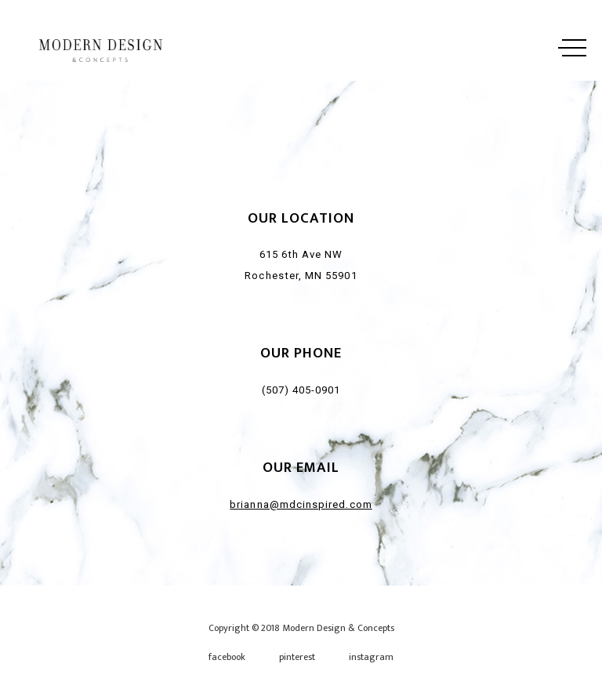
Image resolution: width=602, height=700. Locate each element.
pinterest (297, 657)
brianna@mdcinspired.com (301, 504)
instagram (371, 657)
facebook (227, 657)
